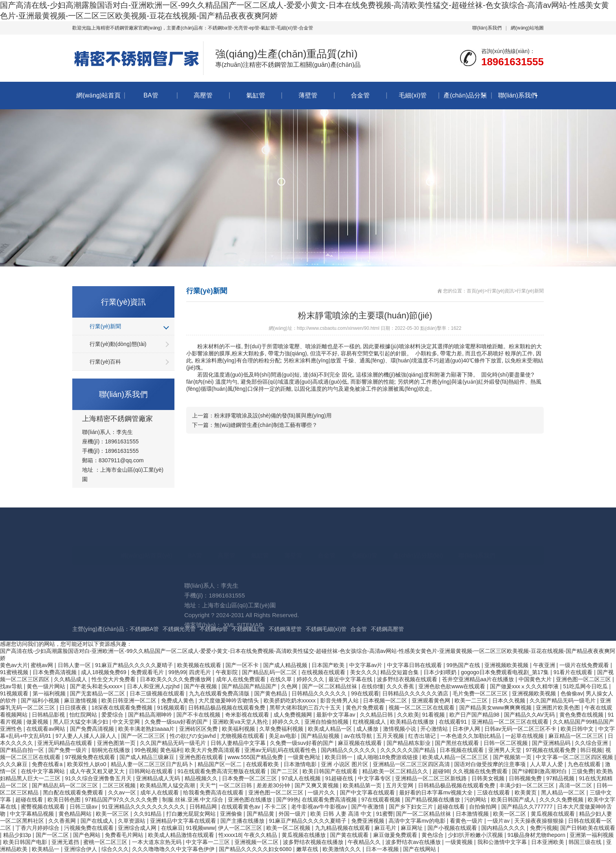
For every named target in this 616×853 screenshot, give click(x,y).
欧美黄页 (526, 792)
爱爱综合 (113, 715)
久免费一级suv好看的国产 (177, 722)
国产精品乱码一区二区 (270, 672)
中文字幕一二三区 (209, 842)
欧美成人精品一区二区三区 (456, 757)
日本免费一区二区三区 (250, 778)
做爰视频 (38, 722)
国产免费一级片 (68, 750)
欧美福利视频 (239, 729)
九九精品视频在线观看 (343, 828)
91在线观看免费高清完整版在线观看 (223, 771)
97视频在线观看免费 (551, 750)
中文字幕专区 (375, 778)
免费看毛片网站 (125, 835)
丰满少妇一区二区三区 (528, 785)
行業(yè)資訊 (501, 291)
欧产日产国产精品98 (475, 715)
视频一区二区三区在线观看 (422, 708)
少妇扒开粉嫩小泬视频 (476, 835)
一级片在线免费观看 (585, 665)
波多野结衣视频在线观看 (408, 679)
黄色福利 (171, 750)
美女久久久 (364, 672)
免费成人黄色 (178, 700)
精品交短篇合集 (400, 672)
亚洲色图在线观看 (202, 757)
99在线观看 (365, 693)
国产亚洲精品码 (552, 743)
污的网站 (476, 800)
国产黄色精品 (271, 693)
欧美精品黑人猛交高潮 (168, 785)
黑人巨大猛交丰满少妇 (81, 722)
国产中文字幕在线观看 (368, 792)
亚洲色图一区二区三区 (584, 679)
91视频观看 (15, 693)
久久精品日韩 (377, 715)
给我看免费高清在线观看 (214, 792)
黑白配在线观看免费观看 (74, 792)
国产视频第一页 (513, 757)
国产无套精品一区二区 (98, 693)
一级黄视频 (460, 842)
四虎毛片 (201, 672)
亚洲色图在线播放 (251, 800)
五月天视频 (391, 736)
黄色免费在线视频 (582, 715)
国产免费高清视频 (93, 729)
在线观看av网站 (47, 729)
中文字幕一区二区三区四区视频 (575, 757)
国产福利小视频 (41, 700)
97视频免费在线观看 (91, 757)
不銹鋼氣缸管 (248, 629)
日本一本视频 (383, 849)
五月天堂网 (400, 785)
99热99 (177, 672)
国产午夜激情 (368, 807)
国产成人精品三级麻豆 (148, 757)
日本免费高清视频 (55, 672)
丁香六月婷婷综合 (38, 828)
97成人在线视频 (302, 778)
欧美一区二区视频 (289, 828)
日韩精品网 (204, 807)
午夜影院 (227, 672)
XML (229, 662)
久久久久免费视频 (562, 800)
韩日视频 (591, 750)
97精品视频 (561, 778)
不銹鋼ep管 (214, 629)
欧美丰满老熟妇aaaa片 (147, 729)
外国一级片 (293, 814)
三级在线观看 (494, 792)
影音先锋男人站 (340, 700)
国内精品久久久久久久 (349, 750)
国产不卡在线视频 (199, 715)
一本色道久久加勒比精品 (471, 736)
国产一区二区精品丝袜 (330, 686)
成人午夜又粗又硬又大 (98, 771)
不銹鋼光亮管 (179, 629)
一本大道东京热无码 (158, 842)
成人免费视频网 (293, 715)
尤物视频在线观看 (243, 736)
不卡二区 (277, 807)
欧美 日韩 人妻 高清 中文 (342, 814)
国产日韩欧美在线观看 (588, 828)
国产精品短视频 (321, 736)
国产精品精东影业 (409, 743)
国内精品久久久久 (504, 828)
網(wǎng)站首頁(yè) (98, 101)
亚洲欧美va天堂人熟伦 (241, 722)
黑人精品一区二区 (564, 792)
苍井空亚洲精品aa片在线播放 (479, 679)
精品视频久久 (202, 778)
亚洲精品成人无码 (159, 778)
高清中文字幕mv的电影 (418, 821)
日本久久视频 (510, 700)
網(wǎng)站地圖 (527, 28)
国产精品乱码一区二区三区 (66, 785)
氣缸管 (256, 95)
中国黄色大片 (536, 679)
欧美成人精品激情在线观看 (182, 835)
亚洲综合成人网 (138, 828)
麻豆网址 (412, 828)
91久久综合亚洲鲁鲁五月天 (99, 778)
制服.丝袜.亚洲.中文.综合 (193, 800)
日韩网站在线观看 (152, 771)
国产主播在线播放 (243, 821)
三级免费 (583, 771)
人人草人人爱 (547, 764)
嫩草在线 (308, 849)
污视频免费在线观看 (90, 828)
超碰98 (441, 771)
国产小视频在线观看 (453, 828)
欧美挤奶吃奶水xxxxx (291, 700)
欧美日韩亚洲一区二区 (130, 700)
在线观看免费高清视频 (330, 800)
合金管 (360, 95)
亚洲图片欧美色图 (559, 708)
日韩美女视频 (489, 778)
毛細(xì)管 (413, 95)
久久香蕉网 (63, 821)
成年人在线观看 (160, 792)
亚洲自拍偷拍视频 (327, 722)
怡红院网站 (84, 715)
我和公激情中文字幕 (503, 842)
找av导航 (12, 686)
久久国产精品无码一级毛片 (563, 700)
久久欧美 (408, 715)
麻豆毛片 (386, 828)
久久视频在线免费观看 (481, 771)
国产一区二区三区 (144, 736)
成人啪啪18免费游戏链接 (388, 757)
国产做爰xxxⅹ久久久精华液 (525, 686)
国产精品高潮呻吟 (151, 715)
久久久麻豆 (15, 764)
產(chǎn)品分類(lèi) (465, 101)
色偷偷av (572, 693)
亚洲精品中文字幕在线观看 (184, 821)
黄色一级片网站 (47, 686)
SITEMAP (250, 662)
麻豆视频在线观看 (361, 743)
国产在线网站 (420, 849)
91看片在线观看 (574, 672)
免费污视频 (544, 828)
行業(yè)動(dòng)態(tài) (118, 344)
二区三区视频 (120, 785)
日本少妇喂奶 (441, 672)
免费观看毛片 (148, 672)
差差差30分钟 (274, 785)
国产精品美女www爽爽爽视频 (496, 708)
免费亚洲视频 (368, 821)
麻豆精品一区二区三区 (577, 736)
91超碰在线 (340, 778)
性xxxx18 (230, 835)
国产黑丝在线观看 (458, 743)
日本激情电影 (301, 764)
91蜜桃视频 (15, 672)
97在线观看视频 (382, 800)
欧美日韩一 (339, 757)
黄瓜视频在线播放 (304, 835)
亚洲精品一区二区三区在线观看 (511, 722)
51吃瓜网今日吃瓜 (586, 686)
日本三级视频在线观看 (158, 693)
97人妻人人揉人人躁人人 (87, 736)
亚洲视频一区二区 (257, 842)
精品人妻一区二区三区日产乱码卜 (153, 764)
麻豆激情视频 (81, 700)
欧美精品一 (46, 849)
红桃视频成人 (370, 722)
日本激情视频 (473, 814)
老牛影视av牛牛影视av (320, 807)
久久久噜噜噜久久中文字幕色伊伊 (174, 849)
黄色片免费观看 (366, 708)
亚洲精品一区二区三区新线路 (432, 778)
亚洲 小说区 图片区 (345, 764)
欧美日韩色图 (65, 800)
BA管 (151, 95)
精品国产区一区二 (220, 764)
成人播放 (368, 729)
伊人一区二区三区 (241, 828)
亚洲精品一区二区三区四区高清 (412, 764)
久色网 (290, 686)
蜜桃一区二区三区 (106, 842)
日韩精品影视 (49, 715)
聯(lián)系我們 (487, 28)
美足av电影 (283, 736)
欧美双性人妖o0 (87, 764)
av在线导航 (359, 736)
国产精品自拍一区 (23, 750)
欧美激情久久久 (343, 849)
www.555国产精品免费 (256, 757)
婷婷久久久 (311, 679)
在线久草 (282, 679)
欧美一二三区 (472, 700)
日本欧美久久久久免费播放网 (176, 679)
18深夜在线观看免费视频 (123, 708)
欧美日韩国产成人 (514, 800)
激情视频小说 (400, 729)
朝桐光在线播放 (112, 750)
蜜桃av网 (43, 665)
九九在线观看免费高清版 (220, 693)
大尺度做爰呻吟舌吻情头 (229, 700)
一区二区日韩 (236, 785)
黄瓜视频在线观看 (554, 814)
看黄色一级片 (467, 821)
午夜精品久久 (365, 842)
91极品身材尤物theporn (537, 835)
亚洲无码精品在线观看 (66, 743)
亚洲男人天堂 (506, 750)
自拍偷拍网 (484, 807)
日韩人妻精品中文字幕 (239, 743)
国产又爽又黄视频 (317, 785)
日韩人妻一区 (75, 665)
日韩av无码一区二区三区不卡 (521, 729)
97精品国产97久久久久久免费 (122, 800)
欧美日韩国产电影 (26, 842)
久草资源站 (132, 821)
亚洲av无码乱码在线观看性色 (281, 750)
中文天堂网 (127, 722)
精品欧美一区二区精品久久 (396, 771)
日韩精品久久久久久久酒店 (416, 693)
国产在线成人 (98, 821)
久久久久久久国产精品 (409, 750)
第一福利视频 (50, 693)
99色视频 (146, 750)
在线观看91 (454, 722)
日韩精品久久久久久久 (320, 693)
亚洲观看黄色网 (432, 700)
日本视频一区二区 (386, 700)
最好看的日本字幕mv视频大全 (437, 792)
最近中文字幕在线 (351, 679)
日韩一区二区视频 (506, 743)
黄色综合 (433, 835)
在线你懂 (372, 686)
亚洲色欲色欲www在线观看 (453, 686)
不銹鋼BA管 (144, 629)
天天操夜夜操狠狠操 (540, 821)
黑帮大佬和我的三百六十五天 (306, 708)
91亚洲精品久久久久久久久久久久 (144, 807)
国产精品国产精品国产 (250, 686)
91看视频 (434, 715)
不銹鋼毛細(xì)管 (326, 629)
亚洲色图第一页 (117, 743)
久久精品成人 (71, 679)
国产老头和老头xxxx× (97, 686)
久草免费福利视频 (282, 729)
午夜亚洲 (545, 665)
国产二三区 (285, 771)
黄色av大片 (14, 665)
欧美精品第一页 (363, 785)
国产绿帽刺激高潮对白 (540, 771)
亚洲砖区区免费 (199, 729)
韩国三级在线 (586, 842)
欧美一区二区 (510, 814)
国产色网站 (88, 835)
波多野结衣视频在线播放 (314, 842)
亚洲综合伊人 (81, 849)
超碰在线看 (30, 800)
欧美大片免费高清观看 (213, 750)
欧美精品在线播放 (413, 722)
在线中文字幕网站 (44, 771)
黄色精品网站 (76, 814)
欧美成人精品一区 (331, 729)
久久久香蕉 (401, 686)
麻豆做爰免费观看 (396, 835)
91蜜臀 (385, 814)
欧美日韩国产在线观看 (331, 771)
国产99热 (288, 800)
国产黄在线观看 (350, 835)
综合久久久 (115, 849)
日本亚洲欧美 (548, 842)
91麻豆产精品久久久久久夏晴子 (135, 665)
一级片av (499, 821)
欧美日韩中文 (578, 729)
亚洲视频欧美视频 (535, 693)
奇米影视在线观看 (248, 715)
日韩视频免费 (526, 778)
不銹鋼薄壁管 (285, 629)
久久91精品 (148, 814)
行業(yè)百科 (105, 362)
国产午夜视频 (201, 686)
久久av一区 (123, 792)
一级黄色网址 (305, 757)
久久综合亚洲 (592, 743)
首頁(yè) (476, 291)
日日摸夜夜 (74, 708)
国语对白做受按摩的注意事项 (491, 764)
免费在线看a (48, 764)
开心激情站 (435, 729)
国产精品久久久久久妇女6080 (256, 849)
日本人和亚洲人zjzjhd (154, 686)
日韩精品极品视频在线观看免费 (227, 708)
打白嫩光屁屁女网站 (192, 814)
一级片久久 (322, 792)
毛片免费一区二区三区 (481, 693)
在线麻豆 (172, 828)
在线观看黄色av (241, 807)
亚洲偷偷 (232, 814)
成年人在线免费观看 (242, 679)
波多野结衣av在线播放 (414, 842)
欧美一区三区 (113, 814)
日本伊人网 (467, 729)
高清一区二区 (576, 785)
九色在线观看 (585, 764)
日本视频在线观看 (462, 750)
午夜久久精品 (261, 835)
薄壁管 (308, 95)
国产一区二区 (53, 835)
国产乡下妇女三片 (412, 807)
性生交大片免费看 (114, 679)
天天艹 (208, 785)
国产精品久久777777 (528, 807)
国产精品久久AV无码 (530, 715)
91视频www (200, 828)
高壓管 (203, 95)
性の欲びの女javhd (193, 736)
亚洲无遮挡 (66, 842)
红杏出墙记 (423, 736)
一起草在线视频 (525, 736)
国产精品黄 (261, 814)
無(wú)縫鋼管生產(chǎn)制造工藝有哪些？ (266, 425)
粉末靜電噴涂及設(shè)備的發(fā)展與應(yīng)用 (273, 415)
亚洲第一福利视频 (592, 835)
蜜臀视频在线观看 (44, 807)
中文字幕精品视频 (33, 814)
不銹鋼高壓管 (387, 629)
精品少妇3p (18, 835)
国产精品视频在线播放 (433, 800)
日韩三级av (84, 807)
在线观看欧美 (263, 764)
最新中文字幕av (336, 715)
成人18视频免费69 (104, 672)
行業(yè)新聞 (105, 326)
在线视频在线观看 (324, 672)
